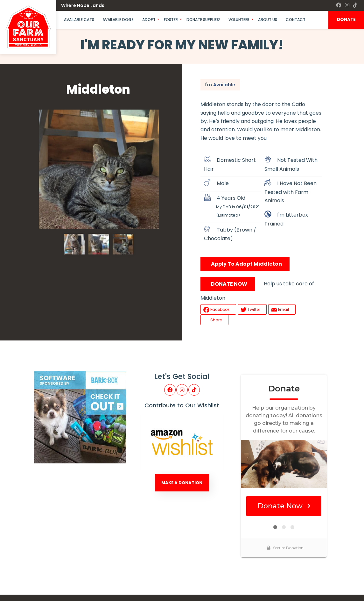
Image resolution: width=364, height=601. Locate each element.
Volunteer (239, 20)
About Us (268, 20)
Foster (171, 20)
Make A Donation (182, 483)
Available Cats (79, 20)
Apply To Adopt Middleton (246, 264)
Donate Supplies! (203, 20)
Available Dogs (118, 20)
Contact (296, 20)
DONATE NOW (229, 284)
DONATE (346, 20)
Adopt (149, 20)
